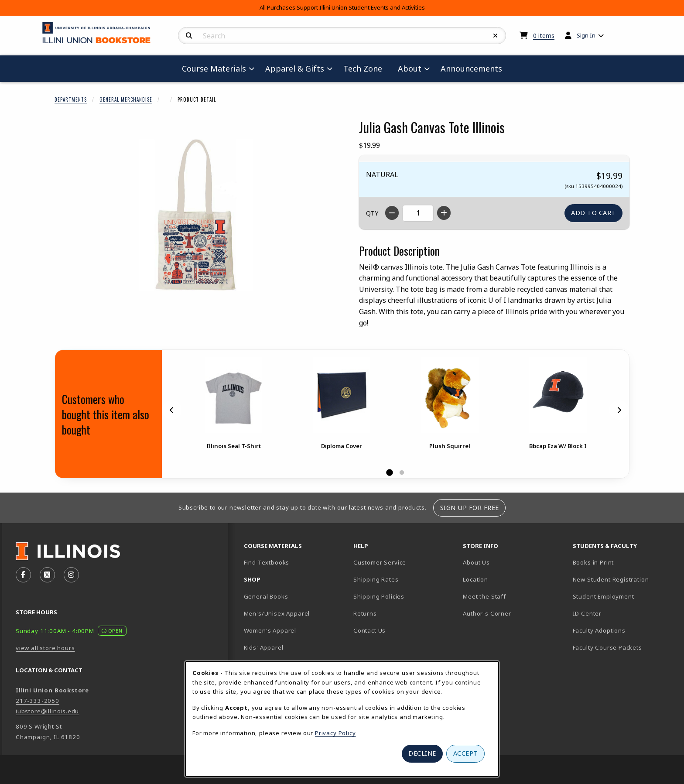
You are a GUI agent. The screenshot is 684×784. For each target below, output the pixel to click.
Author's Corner (487, 613)
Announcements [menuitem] (471, 68)
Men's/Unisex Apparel (277, 613)
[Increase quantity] (444, 213)
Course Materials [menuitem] (214, 68)
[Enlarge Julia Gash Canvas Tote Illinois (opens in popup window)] (196, 215)
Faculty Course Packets (607, 647)
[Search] (189, 36)
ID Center (618, 613)
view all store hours (45, 648)
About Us (476, 562)
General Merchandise (126, 99)
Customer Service (380, 562)
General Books (266, 596)
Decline (422, 753)
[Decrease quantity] (392, 213)
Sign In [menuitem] (586, 35)
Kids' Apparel (264, 647)
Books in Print (624, 562)
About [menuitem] (410, 68)
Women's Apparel (270, 630)
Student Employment (624, 596)
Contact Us (369, 630)
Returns (365, 613)
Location (475, 579)
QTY (372, 213)
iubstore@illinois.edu (47, 711)
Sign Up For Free (470, 508)
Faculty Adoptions (599, 630)
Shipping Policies (379, 596)
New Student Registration (611, 579)
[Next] (619, 410)
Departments (71, 99)
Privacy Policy (335, 733)
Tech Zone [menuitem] (366, 68)
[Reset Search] (496, 36)
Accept (466, 753)
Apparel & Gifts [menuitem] (295, 68)
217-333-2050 (38, 701)
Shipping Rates (376, 579)
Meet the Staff (484, 596)
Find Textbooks (267, 562)
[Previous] (172, 410)
